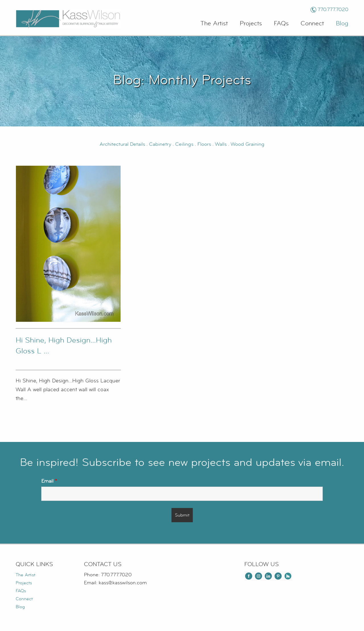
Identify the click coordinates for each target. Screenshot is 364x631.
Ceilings (185, 144)
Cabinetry (161, 144)
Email (49, 481)
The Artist (214, 23)
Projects (251, 23)
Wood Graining (248, 144)
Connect (312, 23)
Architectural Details (122, 144)
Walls (221, 144)
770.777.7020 (333, 10)
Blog (342, 23)
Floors (205, 144)
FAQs (281, 23)
